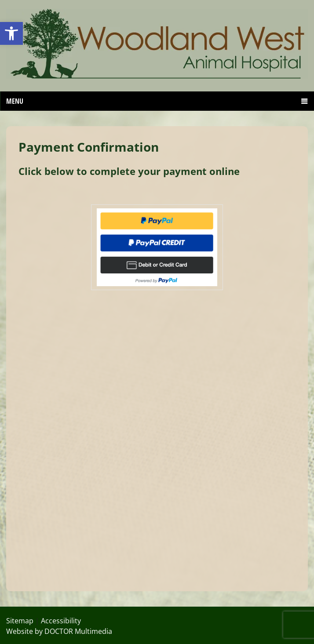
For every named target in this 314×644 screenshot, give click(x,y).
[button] (11, 33)
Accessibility (61, 621)
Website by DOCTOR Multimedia (59, 631)
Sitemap (20, 621)
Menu (15, 101)
